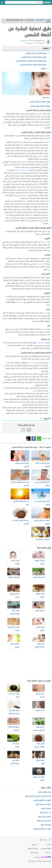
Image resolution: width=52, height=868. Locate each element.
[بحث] (41, 2)
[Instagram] (41, 840)
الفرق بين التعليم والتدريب (42, 800)
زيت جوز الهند (42, 343)
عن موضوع (35, 845)
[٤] (35, 234)
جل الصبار (44, 242)
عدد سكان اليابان (45, 812)
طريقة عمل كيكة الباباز (43, 804)
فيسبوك (34, 439)
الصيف (35, 391)
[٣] (20, 198)
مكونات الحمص (46, 808)
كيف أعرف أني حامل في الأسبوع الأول (38, 796)
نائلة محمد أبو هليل (26, 41)
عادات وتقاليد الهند (45, 792)
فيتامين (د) (40, 264)
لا (23, 430)
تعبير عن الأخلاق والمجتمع (42, 829)
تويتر (28, 439)
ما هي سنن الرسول (44, 817)
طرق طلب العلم (46, 825)
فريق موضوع (34, 853)
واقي (21, 142)
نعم (29, 430)
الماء (26, 413)
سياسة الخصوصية (33, 849)
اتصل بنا (49, 845)
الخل (45, 329)
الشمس (39, 114)
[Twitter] (45, 840)
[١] (44, 127)
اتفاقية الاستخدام (46, 849)
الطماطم (20, 302)
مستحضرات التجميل (22, 170)
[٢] (27, 159)
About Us (48, 853)
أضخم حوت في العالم (44, 821)
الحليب (45, 313)
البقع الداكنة (32, 363)
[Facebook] (49, 840)
